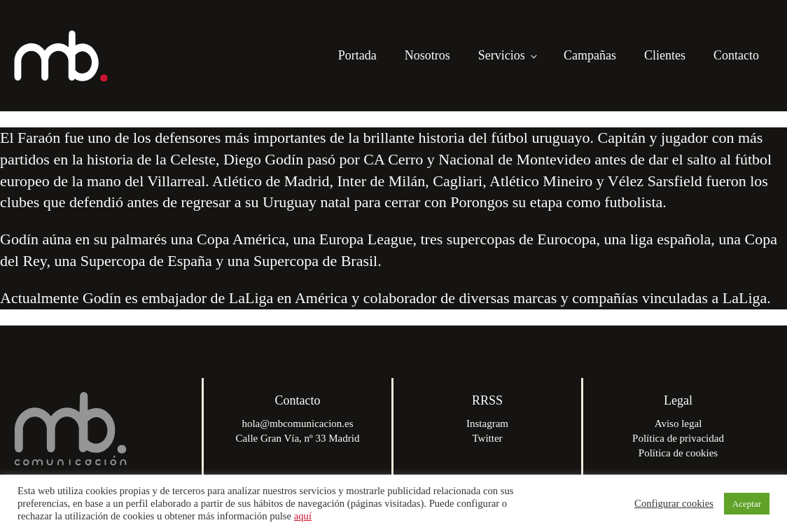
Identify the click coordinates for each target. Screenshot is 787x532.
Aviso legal (678, 423)
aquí (303, 516)
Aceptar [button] (747, 504)
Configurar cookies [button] (674, 503)
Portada (357, 55)
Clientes (665, 55)
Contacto (736, 55)
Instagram (487, 423)
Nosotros (427, 55)
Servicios (502, 55)
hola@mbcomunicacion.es (297, 423)
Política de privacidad (678, 438)
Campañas (590, 55)
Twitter (487, 438)
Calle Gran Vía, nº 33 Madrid (298, 438)
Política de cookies (678, 453)
